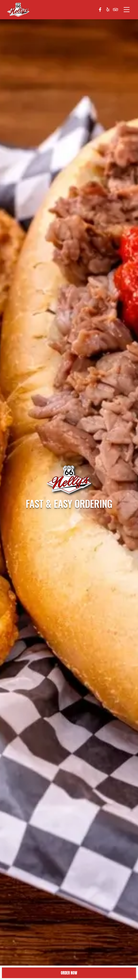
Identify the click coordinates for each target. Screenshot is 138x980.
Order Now (69, 973)
